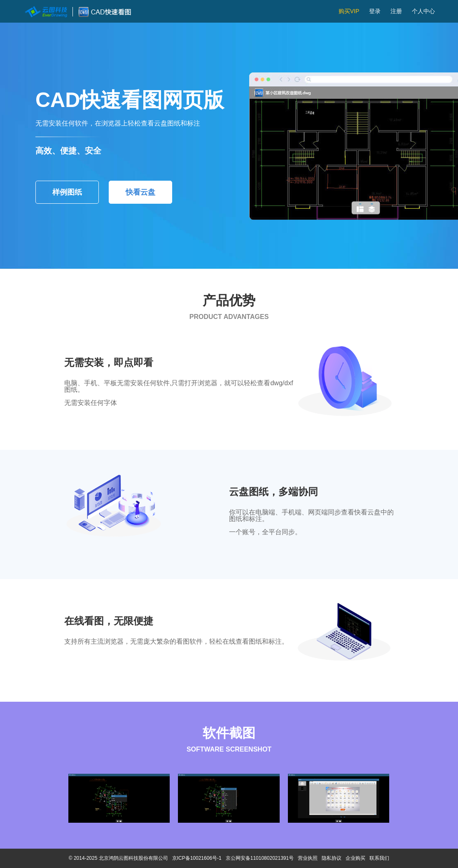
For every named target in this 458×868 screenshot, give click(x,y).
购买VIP (349, 11)
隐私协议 (332, 858)
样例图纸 (67, 192)
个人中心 (423, 11)
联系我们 (379, 858)
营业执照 (308, 858)
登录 (375, 11)
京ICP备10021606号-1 (197, 858)
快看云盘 (140, 192)
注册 (396, 11)
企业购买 (355, 858)
